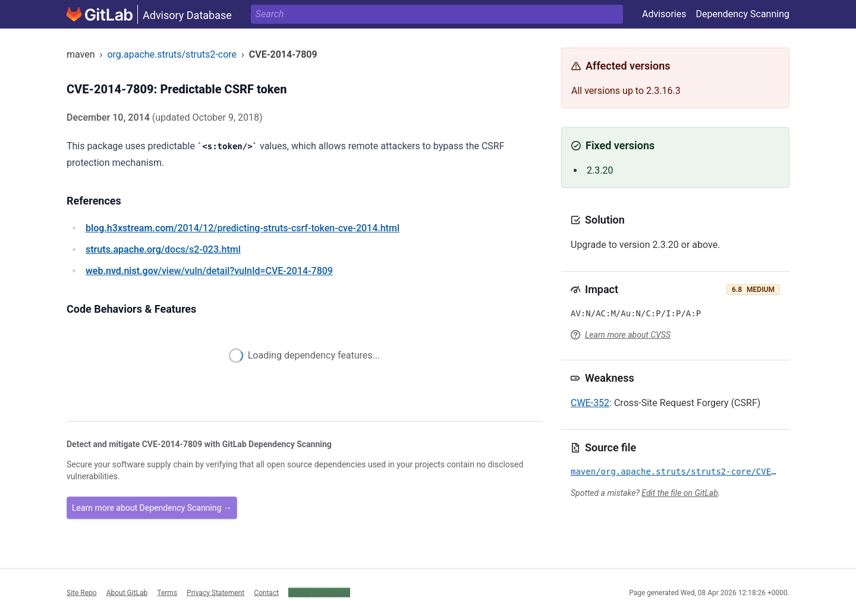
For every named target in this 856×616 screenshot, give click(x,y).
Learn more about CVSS (628, 335)
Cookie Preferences (319, 592)
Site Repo (82, 592)
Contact (266, 592)
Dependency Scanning (742, 14)
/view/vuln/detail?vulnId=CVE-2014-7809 (209, 271)
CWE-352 (590, 403)
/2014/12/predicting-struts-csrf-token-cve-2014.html (243, 228)
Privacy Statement (215, 592)
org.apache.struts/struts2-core (172, 54)
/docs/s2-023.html (163, 249)
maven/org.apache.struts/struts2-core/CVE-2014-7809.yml (706, 472)
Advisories (664, 14)
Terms (167, 592)
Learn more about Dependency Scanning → (152, 508)
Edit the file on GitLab (679, 493)
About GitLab (127, 592)
